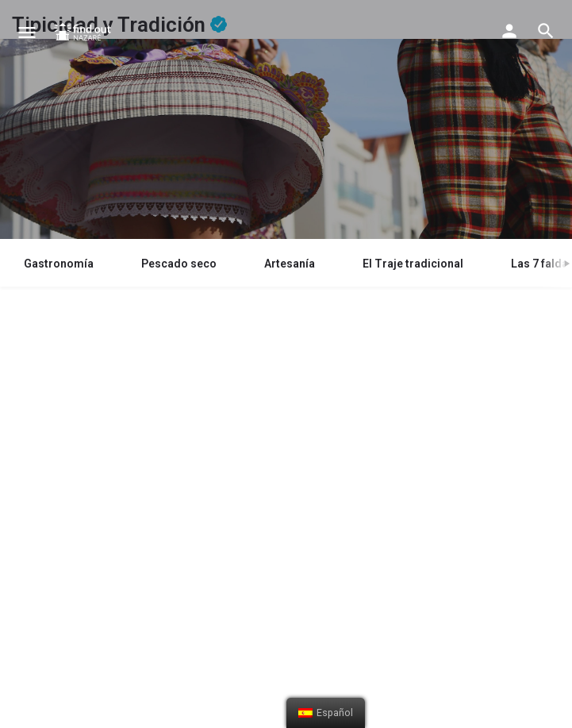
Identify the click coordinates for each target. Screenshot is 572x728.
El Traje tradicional (413, 264)
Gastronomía (59, 264)
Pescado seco (179, 264)
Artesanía (290, 264)
